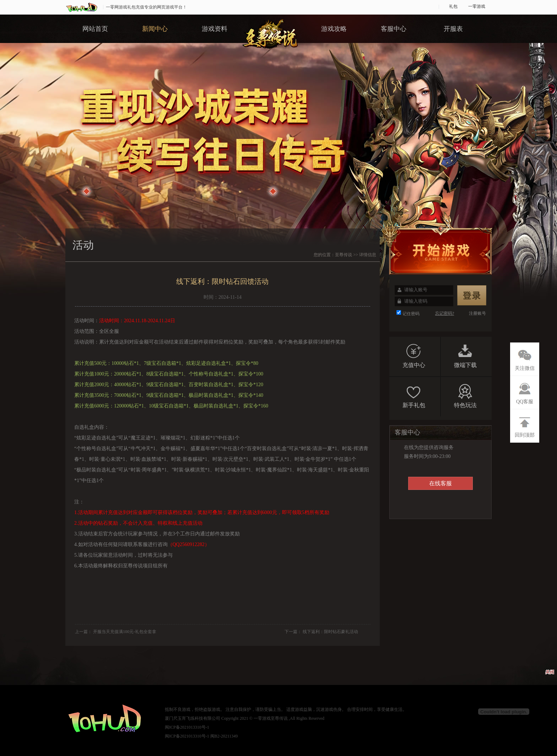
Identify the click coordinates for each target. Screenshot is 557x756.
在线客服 (440, 483)
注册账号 (477, 313)
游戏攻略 (334, 29)
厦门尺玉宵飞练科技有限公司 (193, 718)
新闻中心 (155, 29)
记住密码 (411, 314)
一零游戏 (477, 6)
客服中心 (394, 29)
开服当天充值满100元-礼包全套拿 (125, 632)
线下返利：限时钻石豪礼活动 (330, 632)
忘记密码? (445, 313)
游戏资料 (215, 29)
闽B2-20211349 (224, 736)
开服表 (453, 29)
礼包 (453, 6)
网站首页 (95, 29)
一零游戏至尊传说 (271, 718)
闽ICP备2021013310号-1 (187, 727)
